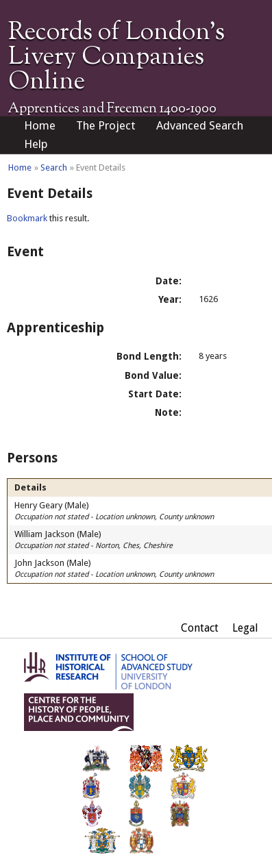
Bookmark (27, 218)
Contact (200, 628)
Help (36, 144)
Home (40, 125)
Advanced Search (200, 125)
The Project (106, 125)
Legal (245, 628)
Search (54, 168)
